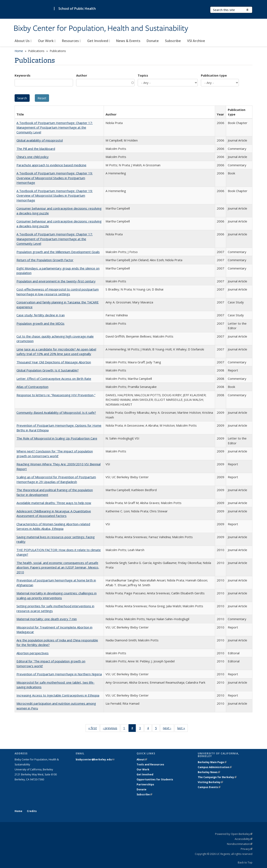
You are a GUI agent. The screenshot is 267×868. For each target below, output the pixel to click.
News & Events (128, 41)
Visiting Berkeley (210, 782)
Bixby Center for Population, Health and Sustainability (101, 29)
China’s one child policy (33, 157)
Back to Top (245, 862)
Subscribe (173, 41)
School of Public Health (77, 9)
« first (94, 729)
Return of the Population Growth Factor (45, 260)
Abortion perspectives (33, 653)
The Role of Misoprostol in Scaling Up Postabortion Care (57, 438)
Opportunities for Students (155, 779)
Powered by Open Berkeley (234, 834)
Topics (143, 75)
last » (183, 729)
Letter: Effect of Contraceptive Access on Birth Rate (54, 379)
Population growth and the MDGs (40, 323)
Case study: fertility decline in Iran (41, 315)
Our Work (47, 41)
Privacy (247, 849)
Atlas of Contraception (32, 387)
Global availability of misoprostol (40, 140)
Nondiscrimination (240, 844)
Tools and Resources (150, 764)
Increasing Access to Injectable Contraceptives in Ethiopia (58, 695)
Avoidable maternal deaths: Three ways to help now (54, 503)
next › (168, 729)
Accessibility (244, 839)
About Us (23, 41)
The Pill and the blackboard (36, 149)
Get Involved (99, 41)
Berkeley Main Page (212, 762)
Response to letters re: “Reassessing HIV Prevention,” (56, 395)
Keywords (23, 75)
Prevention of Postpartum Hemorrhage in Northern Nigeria (59, 674)
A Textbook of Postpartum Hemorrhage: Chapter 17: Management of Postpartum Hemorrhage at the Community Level (55, 127)
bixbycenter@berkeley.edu (95, 759)
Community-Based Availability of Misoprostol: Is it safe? (56, 412)
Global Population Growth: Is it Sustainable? (48, 370)
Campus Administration (215, 767)
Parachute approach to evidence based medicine (51, 165)
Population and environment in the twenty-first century (56, 281)
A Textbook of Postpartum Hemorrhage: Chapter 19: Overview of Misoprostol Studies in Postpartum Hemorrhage (55, 178)
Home (19, 51)
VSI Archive (196, 41)
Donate (153, 41)
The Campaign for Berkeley (217, 777)
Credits (32, 811)
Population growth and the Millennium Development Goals (58, 252)
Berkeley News (209, 772)
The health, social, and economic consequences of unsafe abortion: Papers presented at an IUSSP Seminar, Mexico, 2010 (58, 567)
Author (82, 75)
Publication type (214, 75)
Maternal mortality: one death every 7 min (47, 619)
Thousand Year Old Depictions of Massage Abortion (54, 362)
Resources (71, 41)
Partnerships (145, 784)
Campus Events (209, 787)
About (142, 759)
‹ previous (111, 729)
